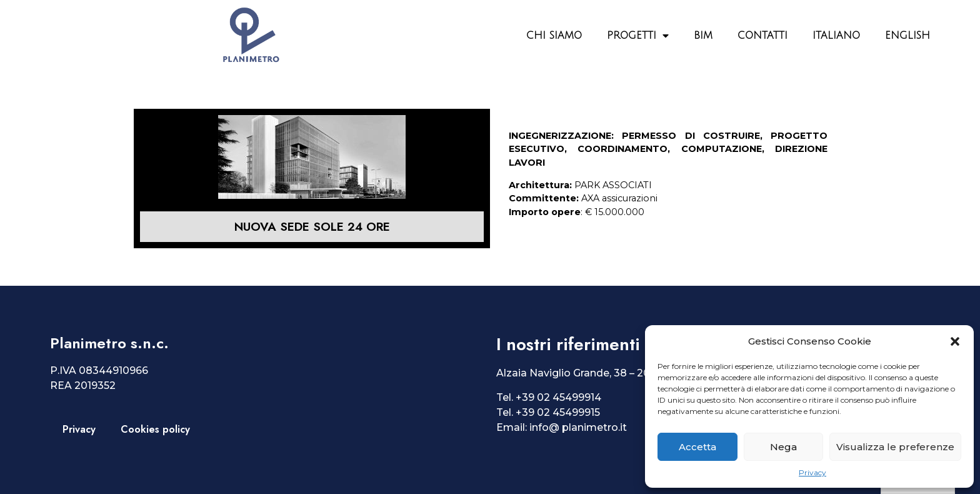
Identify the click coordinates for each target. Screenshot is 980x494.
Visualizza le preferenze (895, 447)
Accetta (697, 447)
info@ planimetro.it (578, 427)
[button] (955, 341)
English (907, 36)
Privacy (812, 472)
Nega (783, 447)
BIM (703, 36)
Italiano (836, 36)
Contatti (762, 36)
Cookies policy (155, 429)
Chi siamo (554, 36)
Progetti (638, 36)
